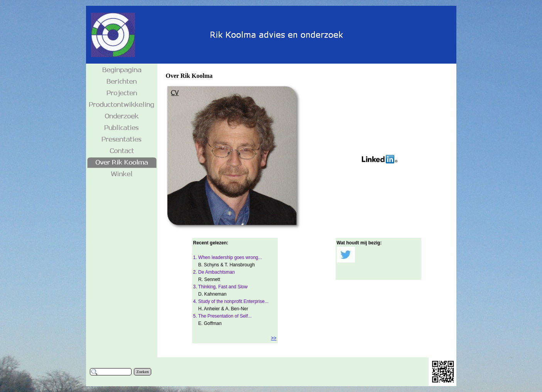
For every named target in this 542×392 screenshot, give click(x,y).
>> (274, 338)
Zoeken (143, 372)
